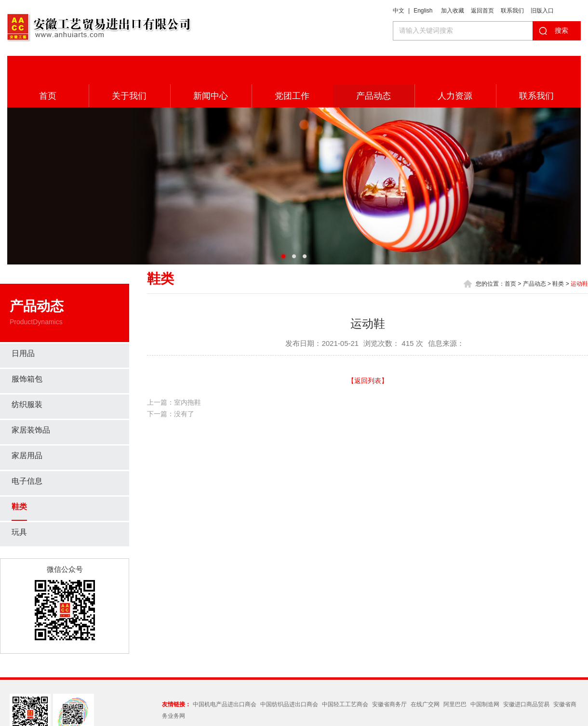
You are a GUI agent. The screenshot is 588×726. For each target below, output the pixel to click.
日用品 (23, 325)
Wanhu (460, 713)
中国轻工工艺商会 (345, 676)
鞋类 (19, 478)
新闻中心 (211, 67)
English (423, 11)
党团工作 (292, 67)
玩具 (19, 504)
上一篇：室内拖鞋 (174, 374)
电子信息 (27, 453)
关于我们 (129, 67)
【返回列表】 (368, 352)
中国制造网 (485, 676)
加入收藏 (453, 11)
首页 (48, 67)
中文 (399, 11)
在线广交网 (425, 676)
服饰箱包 (27, 350)
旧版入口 (542, 11)
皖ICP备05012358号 (389, 713)
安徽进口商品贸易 (526, 676)
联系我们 (512, 11)
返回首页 (482, 11)
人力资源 (455, 67)
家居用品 (27, 427)
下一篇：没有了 (171, 385)
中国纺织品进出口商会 (289, 676)
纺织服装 (27, 376)
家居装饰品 (31, 402)
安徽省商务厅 (389, 676)
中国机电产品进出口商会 (225, 676)
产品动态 (374, 67)
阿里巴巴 (455, 676)
